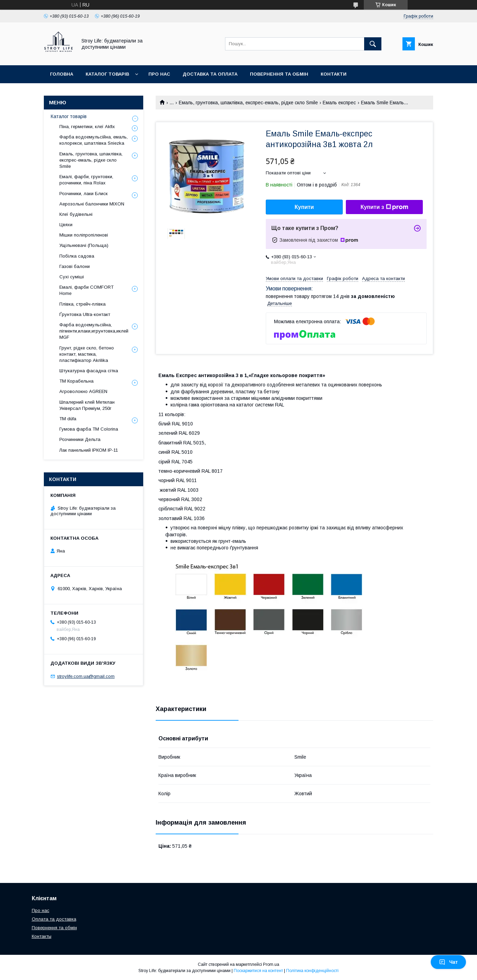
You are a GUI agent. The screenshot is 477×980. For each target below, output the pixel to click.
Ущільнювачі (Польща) (84, 245)
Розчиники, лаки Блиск (84, 194)
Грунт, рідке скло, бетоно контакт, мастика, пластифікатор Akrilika (87, 354)
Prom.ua (271, 964)
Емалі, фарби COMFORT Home (86, 290)
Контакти (334, 74)
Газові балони (75, 266)
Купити (304, 207)
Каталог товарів (107, 74)
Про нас (159, 74)
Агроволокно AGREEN (83, 391)
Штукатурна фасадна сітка (89, 371)
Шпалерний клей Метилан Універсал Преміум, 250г (87, 405)
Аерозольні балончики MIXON (92, 204)
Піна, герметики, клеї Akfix (87, 127)
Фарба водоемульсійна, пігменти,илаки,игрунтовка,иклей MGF (94, 331)
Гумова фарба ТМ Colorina (89, 429)
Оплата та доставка (54, 919)
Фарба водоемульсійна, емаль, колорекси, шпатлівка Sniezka (94, 140)
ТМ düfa (68, 419)
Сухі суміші (72, 277)
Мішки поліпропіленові (84, 235)
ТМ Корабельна (76, 381)
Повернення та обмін (279, 74)
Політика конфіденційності (312, 971)
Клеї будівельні (76, 214)
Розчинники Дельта (80, 439)
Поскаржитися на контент (258, 971)
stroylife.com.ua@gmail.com (86, 676)
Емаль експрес (339, 103)
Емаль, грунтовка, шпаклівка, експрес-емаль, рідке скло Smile (248, 103)
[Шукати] (373, 44)
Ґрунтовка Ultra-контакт (85, 314)
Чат (448, 962)
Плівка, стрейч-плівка (82, 304)
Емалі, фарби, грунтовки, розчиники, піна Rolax (86, 180)
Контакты (42, 936)
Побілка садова (77, 256)
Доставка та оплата (210, 74)
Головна (62, 74)
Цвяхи (66, 225)
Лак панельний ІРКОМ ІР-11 (89, 450)
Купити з (384, 207)
